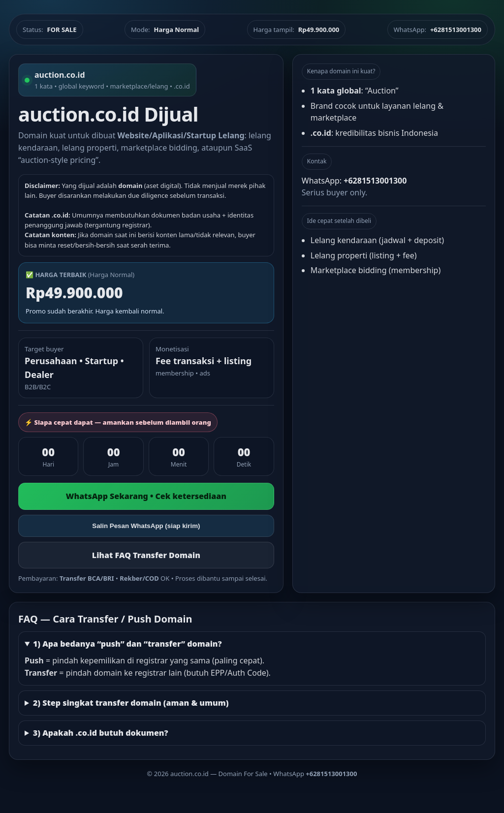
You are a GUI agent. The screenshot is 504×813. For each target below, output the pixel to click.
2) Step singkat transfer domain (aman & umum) (131, 703)
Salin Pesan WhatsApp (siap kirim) (146, 526)
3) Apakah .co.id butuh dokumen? (101, 733)
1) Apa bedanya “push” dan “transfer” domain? (127, 644)
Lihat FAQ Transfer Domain (146, 555)
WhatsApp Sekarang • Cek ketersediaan (146, 496)
